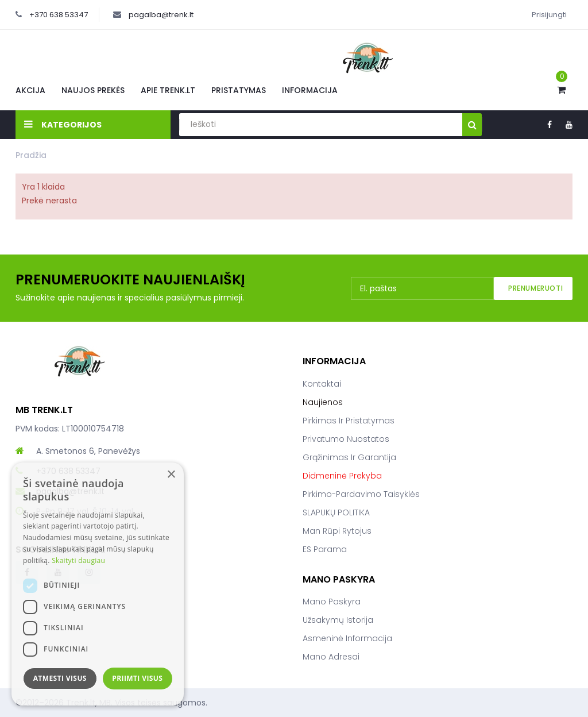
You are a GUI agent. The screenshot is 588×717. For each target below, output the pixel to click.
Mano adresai (331, 657)
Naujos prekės (93, 90)
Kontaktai (322, 384)
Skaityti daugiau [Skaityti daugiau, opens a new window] (78, 560)
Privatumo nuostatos (346, 439)
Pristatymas (239, 90)
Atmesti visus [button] (60, 678)
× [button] (171, 475)
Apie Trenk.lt (168, 90)
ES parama (325, 549)
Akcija (30, 90)
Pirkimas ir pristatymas (349, 421)
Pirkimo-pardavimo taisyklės (361, 494)
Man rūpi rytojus (337, 531)
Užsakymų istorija (338, 620)
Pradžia (31, 155)
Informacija (310, 90)
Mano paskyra (332, 602)
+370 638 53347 (59, 15)
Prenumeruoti (535, 288)
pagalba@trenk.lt (161, 15)
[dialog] (98, 584)
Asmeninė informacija (347, 638)
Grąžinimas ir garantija (349, 457)
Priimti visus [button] (137, 678)
